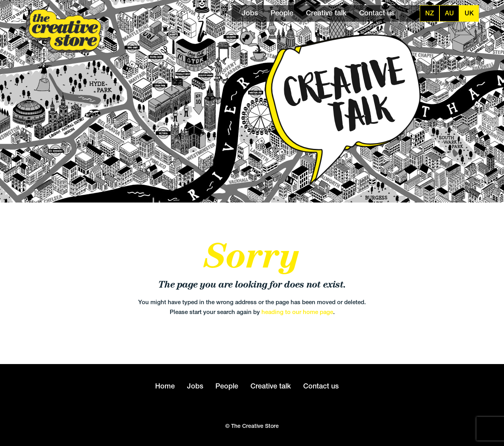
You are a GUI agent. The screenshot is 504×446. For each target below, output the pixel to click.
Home (165, 386)
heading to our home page (297, 312)
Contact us (377, 13)
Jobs (250, 13)
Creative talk (326, 13)
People (282, 13)
